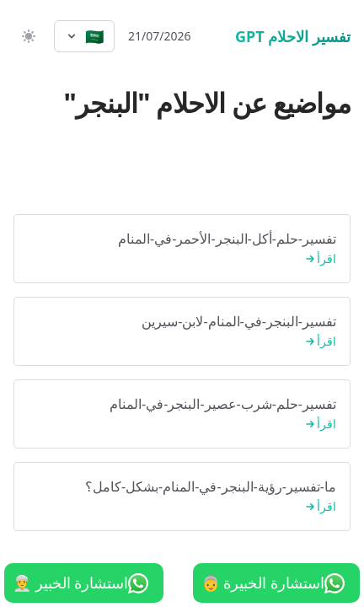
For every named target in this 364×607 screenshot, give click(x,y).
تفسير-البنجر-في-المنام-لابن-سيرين (182, 332)
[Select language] (84, 36)
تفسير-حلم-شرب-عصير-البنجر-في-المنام (182, 414)
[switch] (27, 36)
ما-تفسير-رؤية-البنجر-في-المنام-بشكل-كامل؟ (182, 497)
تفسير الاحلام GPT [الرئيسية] (293, 36)
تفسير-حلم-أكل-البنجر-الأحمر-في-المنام (182, 249)
